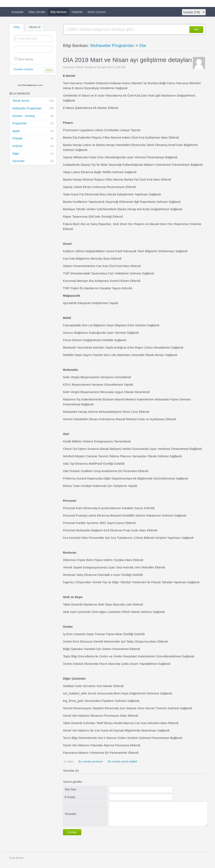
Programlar (33, 124)
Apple (33, 131)
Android (33, 146)
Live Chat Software (26, 85)
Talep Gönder (37, 12)
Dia (143, 45)
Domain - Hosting (33, 116)
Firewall (33, 139)
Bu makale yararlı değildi (122, 761)
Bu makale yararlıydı (90, 761)
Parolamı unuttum (23, 69)
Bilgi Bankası (58, 12)
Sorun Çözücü (97, 12)
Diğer (33, 154)
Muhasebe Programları (33, 108)
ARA (196, 30)
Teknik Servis (33, 101)
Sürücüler (33, 161)
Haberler (77, 12)
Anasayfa (17, 12)
